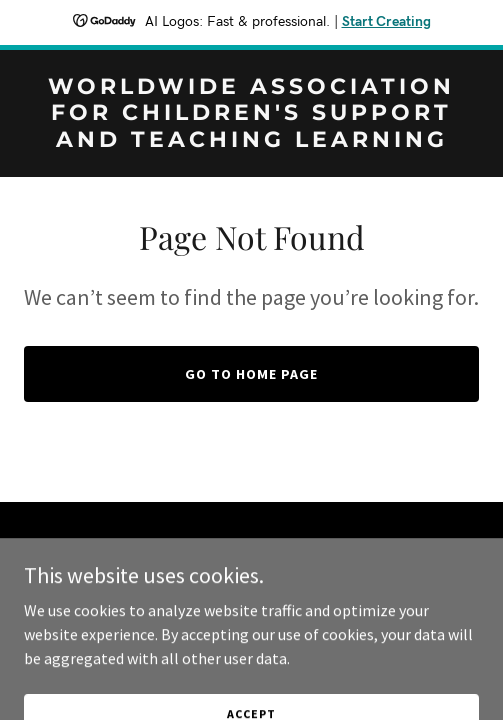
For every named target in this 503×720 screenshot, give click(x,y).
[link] (251, 141)
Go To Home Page (251, 374)
